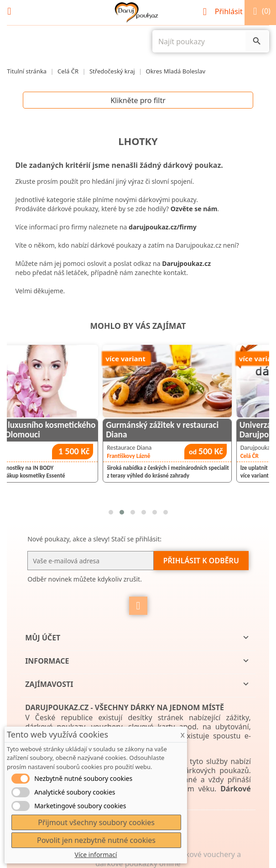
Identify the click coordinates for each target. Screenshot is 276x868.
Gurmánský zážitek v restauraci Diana (199, 430)
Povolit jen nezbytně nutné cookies (96, 840)
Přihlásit (224, 11)
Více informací (96, 855)
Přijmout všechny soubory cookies (96, 822)
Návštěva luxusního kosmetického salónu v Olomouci (71, 430)
